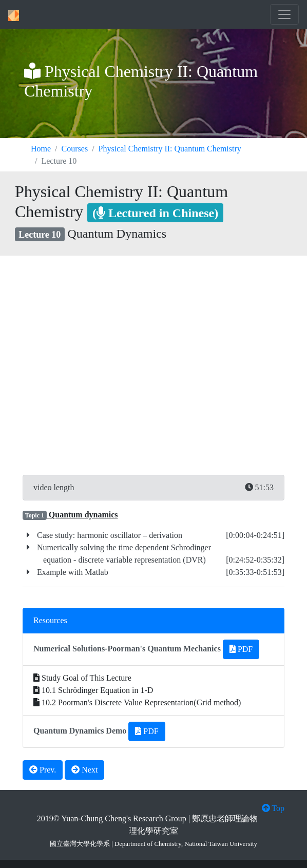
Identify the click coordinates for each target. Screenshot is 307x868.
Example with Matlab (72, 572)
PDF (241, 649)
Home (41, 149)
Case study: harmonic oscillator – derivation (109, 535)
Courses (75, 149)
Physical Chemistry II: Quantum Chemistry (170, 149)
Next (84, 770)
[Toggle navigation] (284, 14)
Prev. (43, 770)
